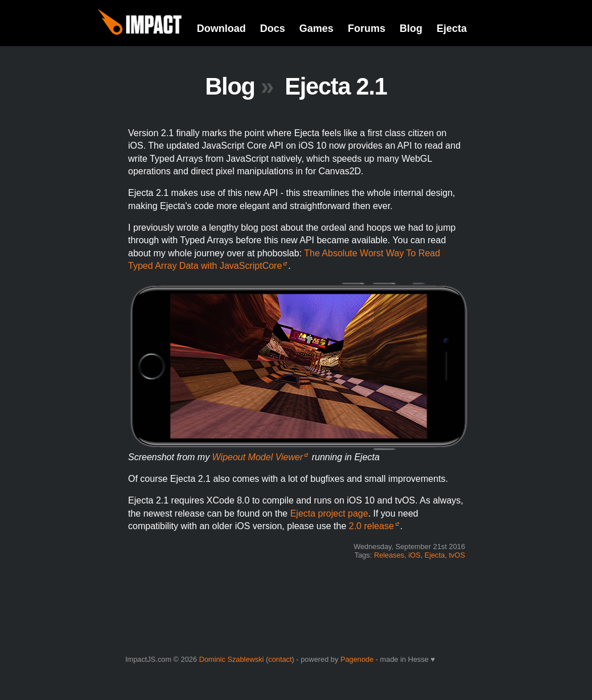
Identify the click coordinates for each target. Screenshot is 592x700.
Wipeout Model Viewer (258, 457)
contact (280, 659)
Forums (367, 28)
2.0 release (371, 526)
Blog (411, 28)
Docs (273, 28)
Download (221, 28)
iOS (414, 555)
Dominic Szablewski (232, 659)
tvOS (457, 555)
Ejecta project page (329, 513)
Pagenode (357, 659)
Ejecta (452, 28)
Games (316, 28)
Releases (389, 555)
